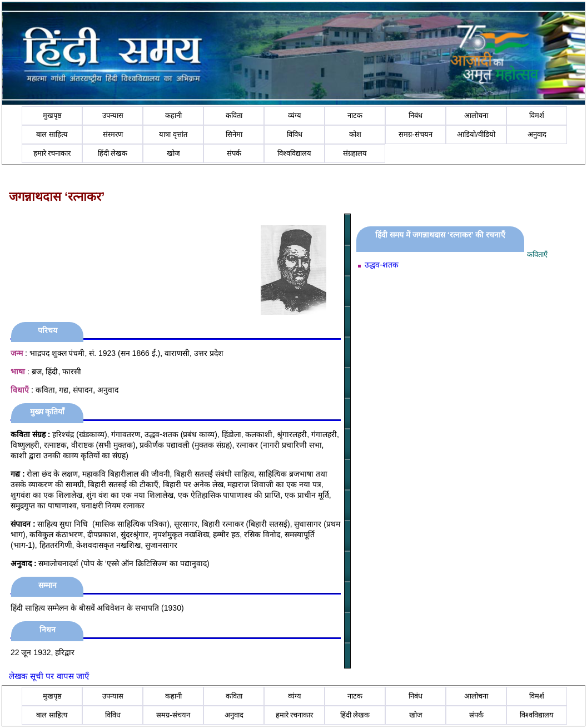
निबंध (416, 115)
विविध (295, 134)
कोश (355, 134)
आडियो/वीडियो (476, 134)
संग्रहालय (355, 153)
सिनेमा (234, 134)
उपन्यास (113, 115)
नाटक (355, 115)
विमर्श (537, 115)
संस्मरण (113, 134)
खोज (173, 153)
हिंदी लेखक (113, 153)
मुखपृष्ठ (52, 115)
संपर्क (234, 153)
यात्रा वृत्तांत (173, 134)
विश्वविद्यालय (294, 153)
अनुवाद (537, 134)
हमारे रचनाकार (52, 153)
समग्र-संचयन (415, 134)
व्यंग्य (295, 115)
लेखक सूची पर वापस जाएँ (49, 676)
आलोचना (476, 115)
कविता (234, 115)
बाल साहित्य (52, 134)
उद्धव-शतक (382, 265)
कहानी (173, 115)
